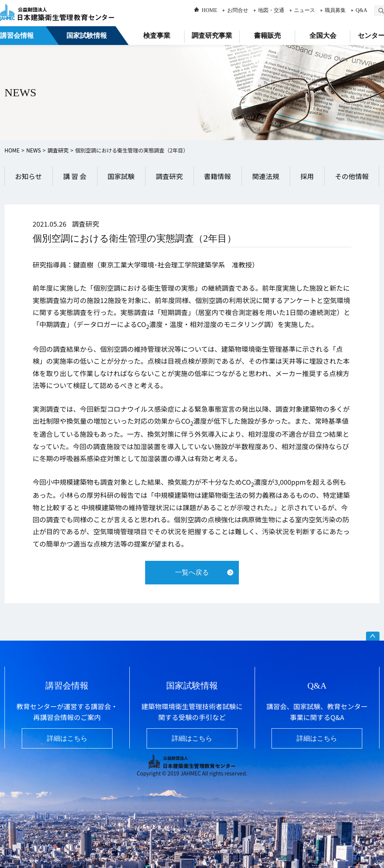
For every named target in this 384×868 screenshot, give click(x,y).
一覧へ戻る (192, 572)
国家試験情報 (87, 36)
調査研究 (58, 150)
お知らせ (28, 176)
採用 (307, 176)
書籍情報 (217, 176)
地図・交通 (271, 10)
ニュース (304, 10)
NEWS (34, 150)
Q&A (361, 10)
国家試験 (121, 176)
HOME (209, 10)
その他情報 (352, 176)
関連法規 (265, 176)
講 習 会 (75, 176)
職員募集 (335, 10)
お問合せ (238, 10)
